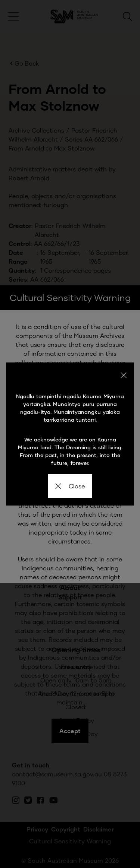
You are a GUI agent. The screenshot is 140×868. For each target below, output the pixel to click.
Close (70, 486)
